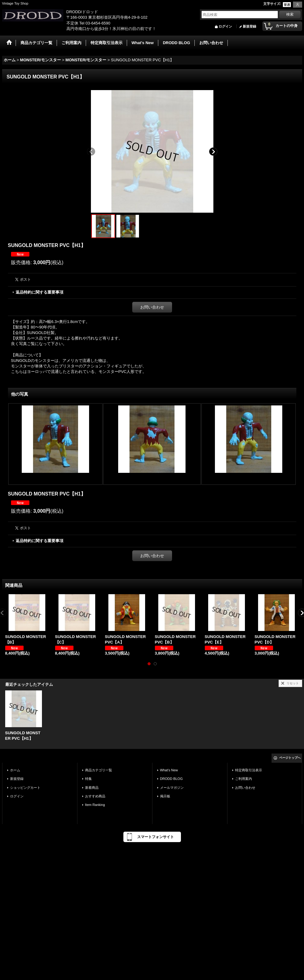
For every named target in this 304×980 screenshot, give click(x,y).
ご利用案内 (244, 779)
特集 (88, 779)
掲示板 (165, 796)
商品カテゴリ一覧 (99, 770)
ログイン (225, 26)
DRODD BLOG (171, 779)
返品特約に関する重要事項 (39, 292)
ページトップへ (290, 758)
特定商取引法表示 (249, 770)
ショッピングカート (25, 788)
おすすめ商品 (95, 796)
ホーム (15, 770)
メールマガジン (172, 788)
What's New (169, 770)
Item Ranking (95, 805)
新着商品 (92, 788)
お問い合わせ (152, 307)
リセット (293, 683)
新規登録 (250, 26)
